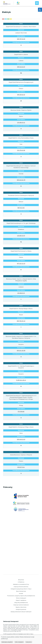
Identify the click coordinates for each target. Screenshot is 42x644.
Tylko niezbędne (19, 642)
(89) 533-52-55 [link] (21, 95)
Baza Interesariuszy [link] (21, 591)
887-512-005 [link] (21, 208)
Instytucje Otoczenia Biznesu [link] (21, 587)
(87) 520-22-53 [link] (21, 264)
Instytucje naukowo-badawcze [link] (21, 605)
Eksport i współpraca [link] (21, 600)
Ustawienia (29, 642)
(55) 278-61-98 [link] (21, 150)
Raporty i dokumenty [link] (21, 607)
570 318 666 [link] (21, 412)
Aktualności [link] (21, 580)
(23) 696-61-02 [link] (21, 123)
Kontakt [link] (21, 593)
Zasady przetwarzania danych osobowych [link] (21, 612)
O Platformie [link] (21, 582)
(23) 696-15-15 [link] (21, 293)
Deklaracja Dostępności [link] (11, 621)
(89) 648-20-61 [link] (21, 439)
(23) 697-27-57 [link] (21, 236)
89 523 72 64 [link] (21, 467)
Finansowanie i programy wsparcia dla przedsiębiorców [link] (21, 596)
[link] (40, 10)
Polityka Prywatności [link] (21, 609)
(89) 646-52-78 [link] (21, 180)
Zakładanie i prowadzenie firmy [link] (21, 584)
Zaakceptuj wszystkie (7, 642)
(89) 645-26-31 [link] (21, 67)
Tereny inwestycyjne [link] (21, 598)
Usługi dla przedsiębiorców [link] (21, 603)
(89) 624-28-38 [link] (21, 351)
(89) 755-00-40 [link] (21, 321)
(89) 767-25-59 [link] (21, 39)
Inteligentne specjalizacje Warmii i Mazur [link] (21, 589)
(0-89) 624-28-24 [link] (21, 380)
